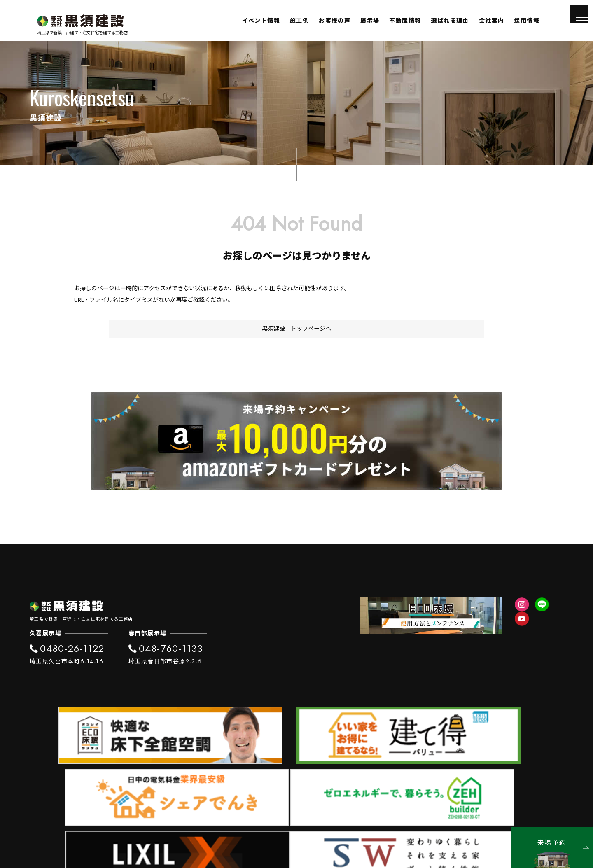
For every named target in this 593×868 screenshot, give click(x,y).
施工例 (299, 21)
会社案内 (492, 21)
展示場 (370, 21)
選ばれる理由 (450, 21)
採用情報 (527, 21)
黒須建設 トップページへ (296, 337)
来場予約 (563, 843)
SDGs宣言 (480, 811)
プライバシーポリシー (535, 811)
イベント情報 (261, 21)
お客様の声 (335, 21)
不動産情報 (405, 21)
